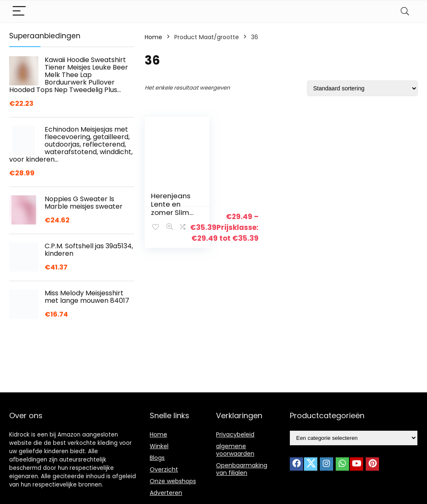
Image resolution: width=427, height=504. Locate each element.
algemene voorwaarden (235, 450)
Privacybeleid (235, 434)
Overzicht (164, 469)
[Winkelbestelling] (362, 88)
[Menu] (19, 11)
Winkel (159, 446)
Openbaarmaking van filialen (242, 469)
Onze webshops (173, 481)
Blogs (157, 458)
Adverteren (166, 493)
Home (153, 37)
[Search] (405, 11)
